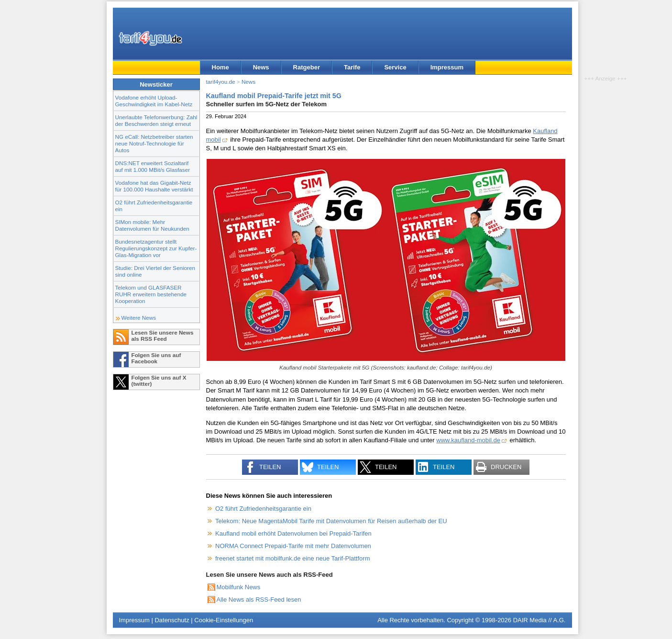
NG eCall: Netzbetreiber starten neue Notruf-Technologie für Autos (154, 143)
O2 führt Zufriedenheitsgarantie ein (263, 509)
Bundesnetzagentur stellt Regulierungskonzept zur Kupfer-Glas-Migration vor (156, 248)
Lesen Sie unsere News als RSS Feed (163, 336)
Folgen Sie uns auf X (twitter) (159, 381)
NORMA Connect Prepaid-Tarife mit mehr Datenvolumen (293, 546)
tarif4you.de (221, 82)
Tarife (352, 67)
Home (220, 67)
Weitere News (139, 318)
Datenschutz (172, 620)
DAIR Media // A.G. (540, 620)
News (261, 67)
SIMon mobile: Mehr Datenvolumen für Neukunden (152, 225)
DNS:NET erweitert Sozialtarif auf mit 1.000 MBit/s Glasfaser (153, 166)
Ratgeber (307, 67)
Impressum (447, 67)
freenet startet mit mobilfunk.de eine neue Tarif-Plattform (292, 558)
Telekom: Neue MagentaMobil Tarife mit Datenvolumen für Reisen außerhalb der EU (331, 521)
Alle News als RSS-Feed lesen (259, 600)
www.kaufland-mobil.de (468, 440)
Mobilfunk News (239, 587)
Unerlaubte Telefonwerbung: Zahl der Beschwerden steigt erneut (156, 120)
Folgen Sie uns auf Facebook (156, 358)
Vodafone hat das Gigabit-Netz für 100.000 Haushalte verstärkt (154, 186)
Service (395, 67)
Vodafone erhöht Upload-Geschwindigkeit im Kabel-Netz (154, 101)
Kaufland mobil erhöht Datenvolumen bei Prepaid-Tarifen (293, 533)
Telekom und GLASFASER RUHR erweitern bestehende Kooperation (151, 294)
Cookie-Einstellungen (224, 620)
